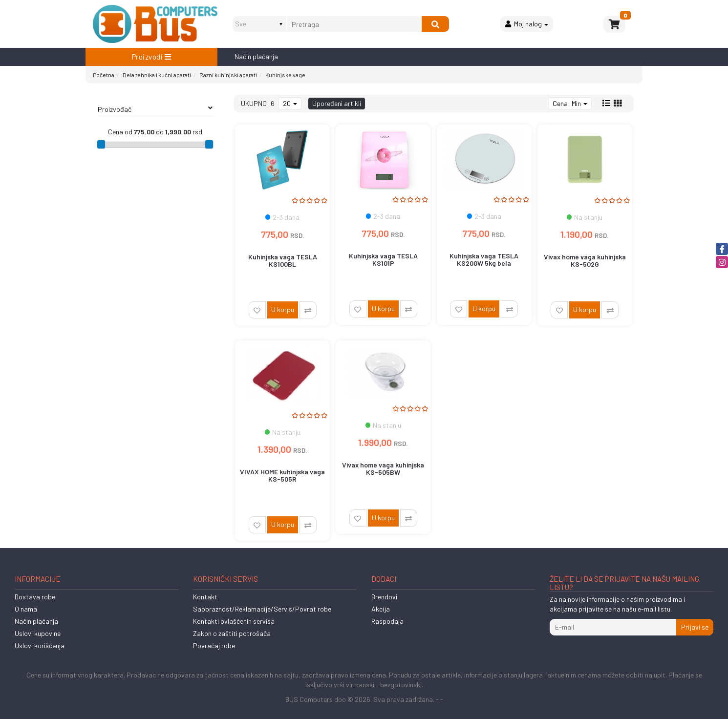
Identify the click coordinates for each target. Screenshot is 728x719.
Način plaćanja (256, 56)
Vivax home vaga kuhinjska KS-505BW (383, 468)
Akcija (381, 609)
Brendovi (384, 597)
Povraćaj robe (214, 645)
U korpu (283, 309)
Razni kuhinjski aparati (228, 75)
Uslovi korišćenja (40, 645)
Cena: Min (570, 103)
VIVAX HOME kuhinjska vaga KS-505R (282, 475)
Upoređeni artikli (337, 103)
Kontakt (205, 597)
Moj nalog (527, 24)
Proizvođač (155, 109)
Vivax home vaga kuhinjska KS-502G (585, 260)
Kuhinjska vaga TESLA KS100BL (283, 260)
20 (290, 103)
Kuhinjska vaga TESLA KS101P (383, 259)
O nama (26, 609)
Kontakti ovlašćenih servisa (234, 621)
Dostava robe (35, 597)
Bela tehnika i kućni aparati (157, 75)
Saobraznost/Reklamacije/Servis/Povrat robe (262, 609)
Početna (104, 75)
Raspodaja (387, 621)
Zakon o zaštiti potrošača (232, 633)
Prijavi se (695, 627)
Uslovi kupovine (38, 633)
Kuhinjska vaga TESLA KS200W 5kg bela (484, 259)
